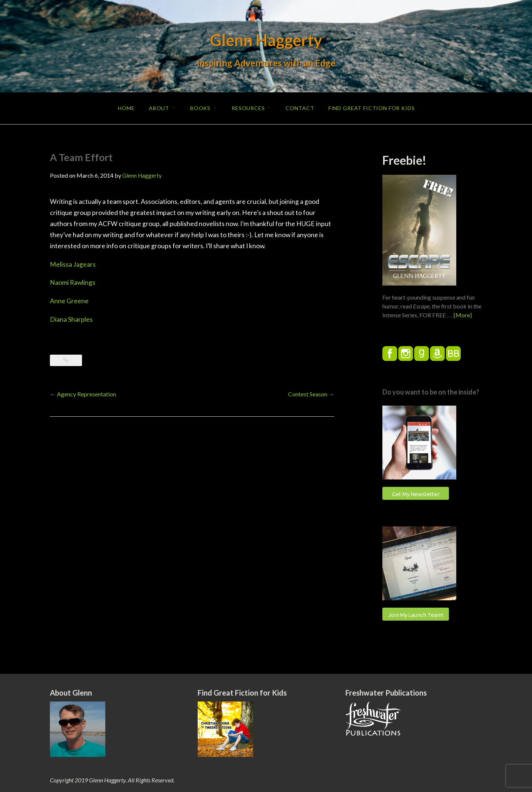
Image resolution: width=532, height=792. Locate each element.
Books (200, 108)
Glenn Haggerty (266, 40)
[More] (463, 314)
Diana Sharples (71, 319)
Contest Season (311, 393)
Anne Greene (69, 301)
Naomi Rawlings (73, 282)
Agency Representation (83, 393)
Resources (249, 108)
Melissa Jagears (73, 264)
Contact (301, 108)
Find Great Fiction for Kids (374, 108)
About (157, 108)
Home (124, 108)
